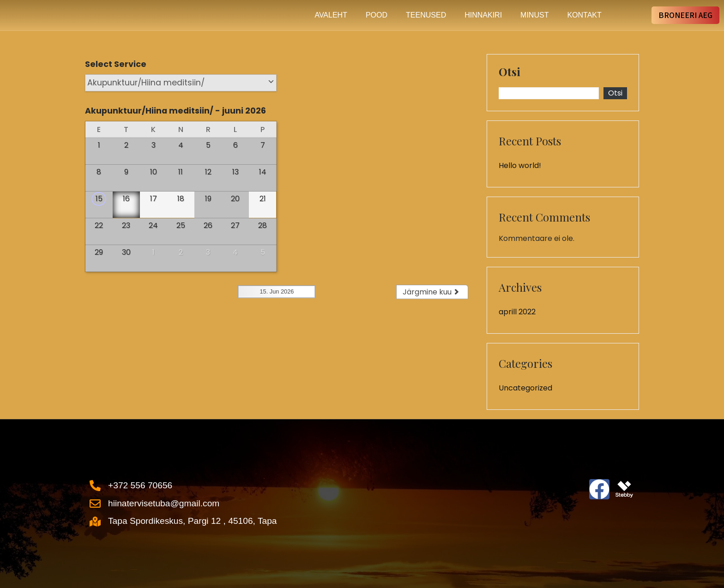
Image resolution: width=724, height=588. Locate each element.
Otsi (510, 72)
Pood (377, 15)
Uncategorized (525, 388)
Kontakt (584, 15)
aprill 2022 (517, 312)
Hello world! (520, 165)
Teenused (426, 15)
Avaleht (331, 15)
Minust (534, 15)
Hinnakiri (483, 15)
